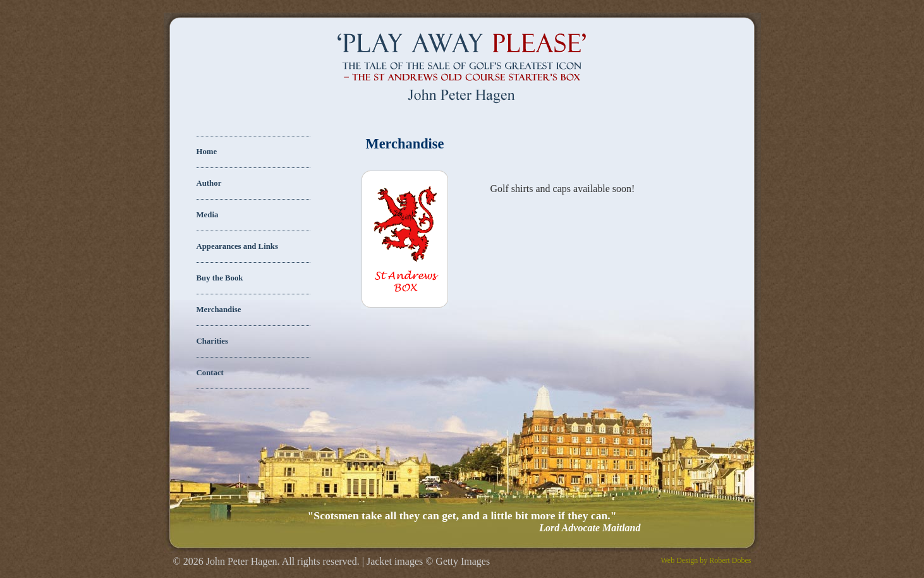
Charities (212, 341)
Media (208, 215)
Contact (210, 373)
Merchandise (219, 310)
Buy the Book (220, 278)
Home (207, 152)
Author (209, 183)
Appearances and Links (237, 246)
